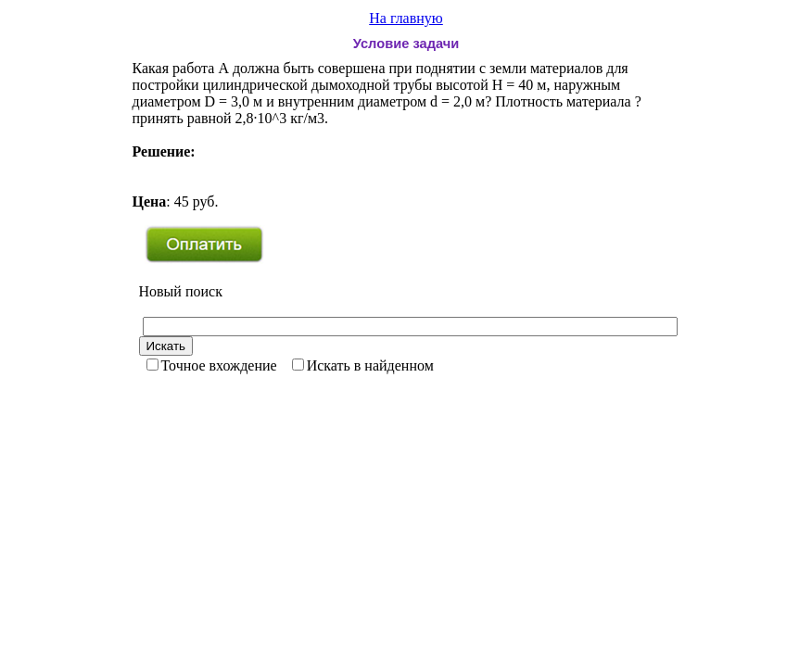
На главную (406, 18)
